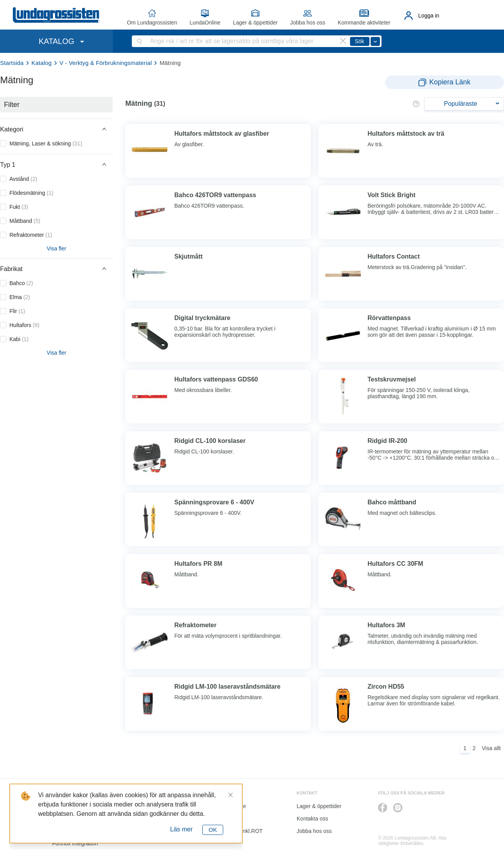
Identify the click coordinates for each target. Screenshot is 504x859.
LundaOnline (205, 23)
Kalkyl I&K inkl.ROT (239, 831)
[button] (56, 129)
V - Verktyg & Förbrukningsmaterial (106, 63)
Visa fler (56, 248)
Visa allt (491, 748)
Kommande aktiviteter (364, 23)
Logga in (429, 16)
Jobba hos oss (308, 23)
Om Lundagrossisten (152, 23)
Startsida (12, 63)
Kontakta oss (312, 819)
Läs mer (182, 829)
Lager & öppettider (255, 23)
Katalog (42, 63)
